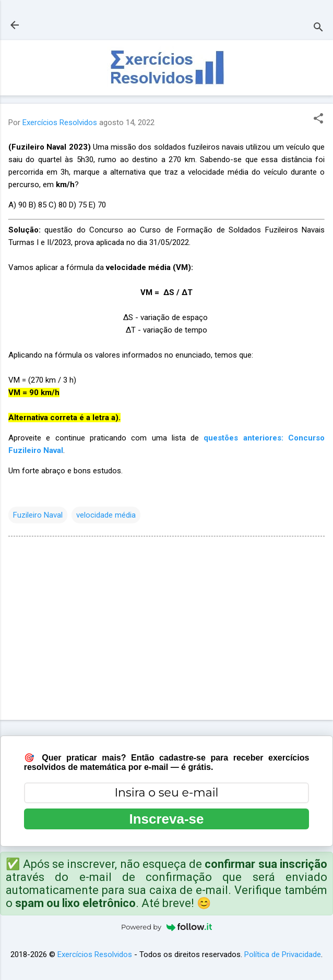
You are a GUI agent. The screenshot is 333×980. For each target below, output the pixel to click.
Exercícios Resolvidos (95, 954)
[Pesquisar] (318, 28)
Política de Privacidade (283, 954)
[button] (318, 119)
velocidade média (106, 515)
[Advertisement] (166, 630)
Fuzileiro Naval (38, 515)
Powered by (166, 927)
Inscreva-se (166, 819)
